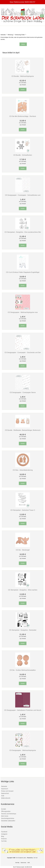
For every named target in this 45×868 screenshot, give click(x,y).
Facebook (4, 832)
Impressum (5, 789)
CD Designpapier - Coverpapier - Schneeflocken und (23, 195)
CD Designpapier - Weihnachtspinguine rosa (23, 312)
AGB (3, 796)
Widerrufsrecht (6, 798)
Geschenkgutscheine (8, 818)
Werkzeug (10, 35)
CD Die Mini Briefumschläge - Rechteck (23, 116)
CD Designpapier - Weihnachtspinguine (23, 750)
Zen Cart (35, 858)
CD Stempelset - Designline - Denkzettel (23, 630)
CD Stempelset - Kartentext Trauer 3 (23, 510)
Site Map (17, 863)
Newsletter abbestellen (8, 821)
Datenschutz (5, 793)
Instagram (4, 834)
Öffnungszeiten (6, 811)
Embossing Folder (20, 35)
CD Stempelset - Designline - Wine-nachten (23, 590)
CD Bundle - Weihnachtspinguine (23, 76)
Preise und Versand (7, 791)
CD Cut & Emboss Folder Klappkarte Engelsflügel (23, 272)
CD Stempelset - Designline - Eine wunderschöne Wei (23, 232)
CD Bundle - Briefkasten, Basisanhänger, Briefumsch (23, 430)
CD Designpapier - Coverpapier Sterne (23, 392)
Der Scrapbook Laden (21, 858)
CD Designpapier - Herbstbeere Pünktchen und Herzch (23, 710)
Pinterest (4, 839)
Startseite (3, 35)
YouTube (4, 841)
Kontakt (3, 809)
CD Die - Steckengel (23, 550)
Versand (24, 85)
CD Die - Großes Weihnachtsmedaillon (23, 670)
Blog (3, 836)
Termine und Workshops (9, 814)
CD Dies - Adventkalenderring (23, 470)
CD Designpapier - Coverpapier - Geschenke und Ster (23, 352)
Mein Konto (5, 816)
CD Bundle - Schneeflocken (23, 155)
